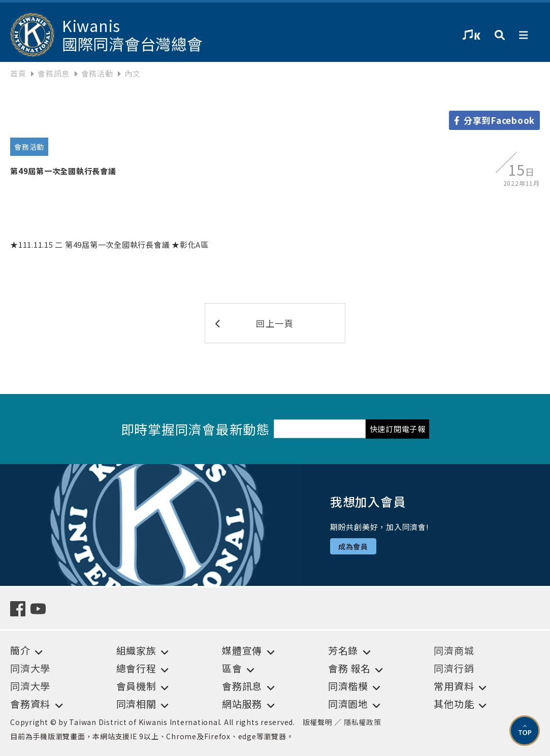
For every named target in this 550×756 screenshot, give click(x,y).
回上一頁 (255, 323)
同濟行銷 (454, 668)
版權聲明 (318, 722)
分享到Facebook (494, 120)
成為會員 (353, 546)
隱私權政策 (363, 722)
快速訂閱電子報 (398, 429)
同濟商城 (454, 650)
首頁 (18, 73)
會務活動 (97, 73)
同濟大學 (30, 668)
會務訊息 (54, 73)
